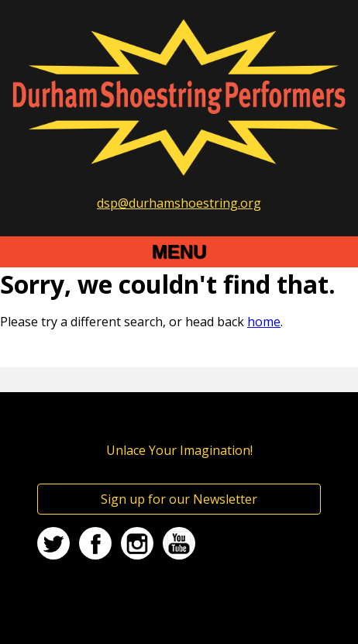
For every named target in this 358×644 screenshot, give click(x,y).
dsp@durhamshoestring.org (179, 203)
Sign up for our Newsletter (179, 499)
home (264, 322)
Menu (179, 251)
